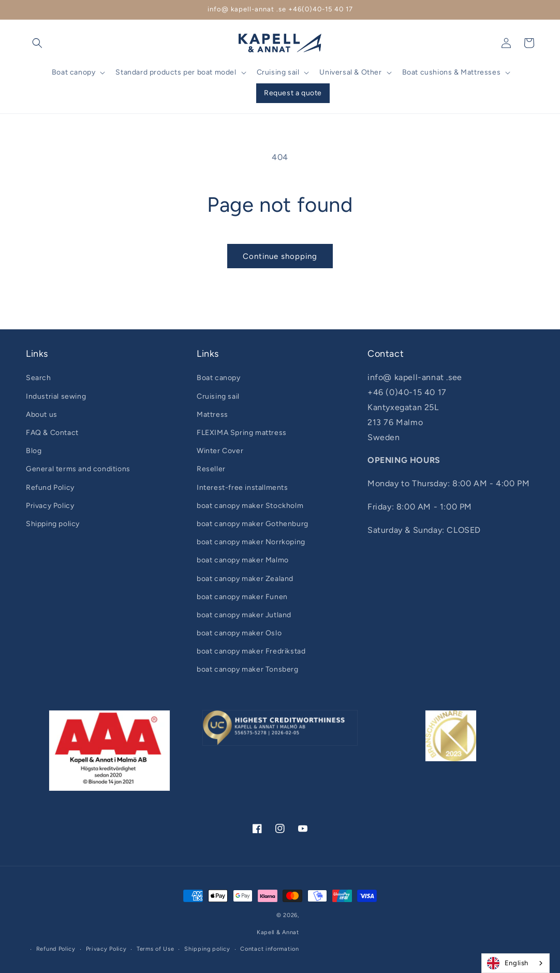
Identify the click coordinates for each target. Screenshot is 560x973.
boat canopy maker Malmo (243, 560)
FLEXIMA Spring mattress (242, 433)
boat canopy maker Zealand (245, 579)
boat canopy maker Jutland (244, 615)
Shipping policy (53, 524)
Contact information (269, 949)
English (508, 963)
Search (39, 378)
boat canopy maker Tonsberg (248, 669)
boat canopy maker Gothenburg (253, 524)
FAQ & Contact (52, 433)
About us (42, 415)
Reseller (211, 469)
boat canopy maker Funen (242, 597)
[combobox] (515, 963)
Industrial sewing (56, 396)
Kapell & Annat (278, 932)
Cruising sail (218, 396)
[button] (37, 43)
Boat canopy (219, 378)
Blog (34, 451)
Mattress (212, 415)
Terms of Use (155, 949)
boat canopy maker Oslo (239, 633)
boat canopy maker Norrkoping (251, 542)
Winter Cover (220, 451)
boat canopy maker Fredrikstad (251, 651)
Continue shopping (280, 256)
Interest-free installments (242, 488)
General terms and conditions (78, 469)
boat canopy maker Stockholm (250, 506)
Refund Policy (50, 488)
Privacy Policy (50, 506)
